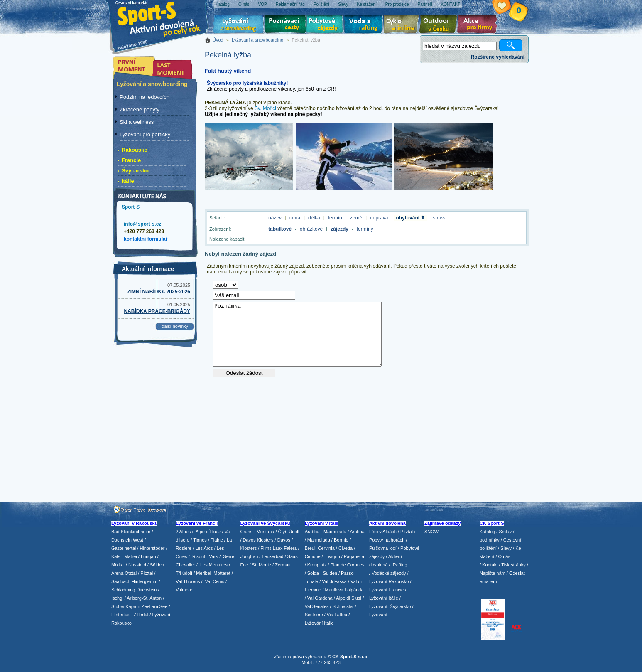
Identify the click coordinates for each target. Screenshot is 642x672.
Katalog (487, 532)
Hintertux (120, 615)
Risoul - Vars (205, 556)
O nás (504, 556)
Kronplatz (317, 565)
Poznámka (297, 334)
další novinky (175, 326)
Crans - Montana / (259, 532)
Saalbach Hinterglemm (134, 581)
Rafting (400, 565)
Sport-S (131, 207)
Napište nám (493, 573)
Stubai (118, 606)
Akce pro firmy (479, 25)
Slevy (506, 548)
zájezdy (339, 229)
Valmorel (185, 590)
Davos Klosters (258, 540)
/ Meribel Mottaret (212, 573)
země (356, 218)
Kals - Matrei (124, 556)
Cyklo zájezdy (403, 25)
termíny (365, 229)
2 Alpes (183, 532)
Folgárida (354, 590)
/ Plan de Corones (346, 565)
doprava (379, 218)
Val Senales (317, 606)
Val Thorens (188, 581)
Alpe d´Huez (209, 532)
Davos (284, 540)
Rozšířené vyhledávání (498, 57)
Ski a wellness (137, 122)
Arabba (357, 532)
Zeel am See (154, 606)
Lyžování (239, 25)
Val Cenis (215, 581)
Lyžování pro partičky (145, 134)
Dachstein (147, 590)
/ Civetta (344, 548)
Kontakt (490, 565)
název (275, 218)
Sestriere (314, 615)
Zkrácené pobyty (140, 110)
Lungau (148, 556)
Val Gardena (320, 598)
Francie (131, 160)
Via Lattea (337, 615)
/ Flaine (216, 540)
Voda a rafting (365, 25)
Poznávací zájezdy (286, 25)
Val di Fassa (334, 581)
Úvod (218, 40)
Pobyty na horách (387, 540)
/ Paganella (353, 556)
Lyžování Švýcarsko (390, 606)
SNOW (431, 532)
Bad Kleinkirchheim (131, 532)
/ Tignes (199, 540)
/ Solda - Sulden (321, 573)
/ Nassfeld (136, 565)
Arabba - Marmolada (326, 532)
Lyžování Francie (386, 590)
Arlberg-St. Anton (144, 598)
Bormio (341, 540)
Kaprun (133, 606)
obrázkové (311, 229)
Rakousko (135, 150)
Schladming (124, 590)
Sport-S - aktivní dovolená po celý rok (163, 18)
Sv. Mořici (265, 108)
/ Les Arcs (203, 548)
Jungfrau (249, 556)
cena (295, 218)
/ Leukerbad (271, 556)
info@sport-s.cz (142, 224)
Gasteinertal (124, 548)
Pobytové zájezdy (326, 25)
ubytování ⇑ (410, 218)
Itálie (128, 181)
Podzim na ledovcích (145, 97)
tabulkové (280, 229)
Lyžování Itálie (319, 623)
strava (440, 218)
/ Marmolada (317, 540)
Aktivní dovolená (440, 25)
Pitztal (147, 573)
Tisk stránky (513, 565)
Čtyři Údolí (289, 532)
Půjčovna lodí (383, 548)
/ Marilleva (333, 590)
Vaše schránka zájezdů (508, 7)
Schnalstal (343, 606)
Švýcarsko (135, 171)
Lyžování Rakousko (389, 581)
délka (314, 218)
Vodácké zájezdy (389, 573)
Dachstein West (127, 540)
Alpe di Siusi (349, 598)
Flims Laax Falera (278, 548)
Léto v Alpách (383, 532)
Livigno (333, 556)
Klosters (248, 548)
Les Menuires (214, 565)
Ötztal (131, 573)
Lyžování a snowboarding (257, 40)
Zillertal (142, 615)
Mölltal (118, 565)
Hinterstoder (152, 548)
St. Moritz (262, 565)
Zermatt (283, 565)
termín (335, 218)
